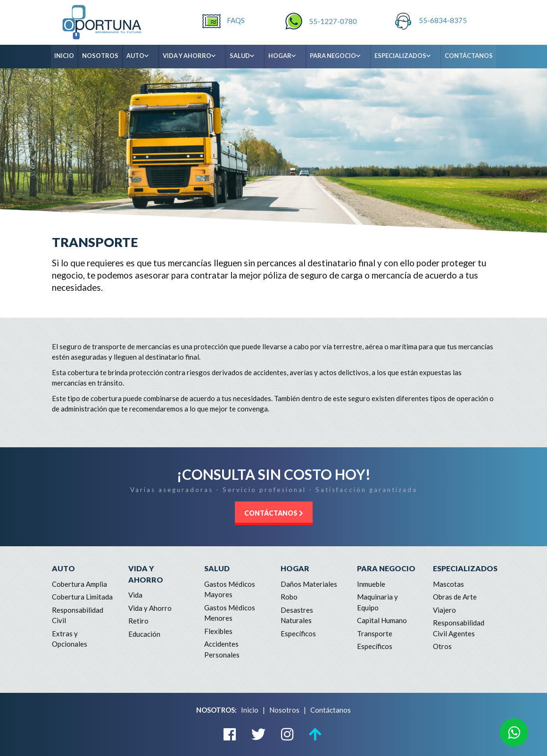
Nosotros (284, 710)
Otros (442, 646)
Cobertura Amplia (79, 584)
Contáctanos (331, 710)
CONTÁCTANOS (469, 56)
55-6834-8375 (443, 20)
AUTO (141, 56)
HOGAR (286, 56)
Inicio (250, 710)
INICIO (64, 56)
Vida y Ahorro (150, 608)
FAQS (236, 20)
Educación (144, 634)
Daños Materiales (309, 584)
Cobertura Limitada (82, 597)
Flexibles (218, 631)
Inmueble (371, 584)
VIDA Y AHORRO (193, 56)
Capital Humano (382, 620)
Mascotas (448, 584)
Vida (135, 595)
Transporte (375, 633)
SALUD (246, 56)
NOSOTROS (100, 56)
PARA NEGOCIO (339, 56)
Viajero (444, 610)
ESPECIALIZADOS (406, 56)
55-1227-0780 (333, 21)
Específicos (298, 633)
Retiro (138, 621)
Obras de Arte (455, 597)
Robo (289, 597)
